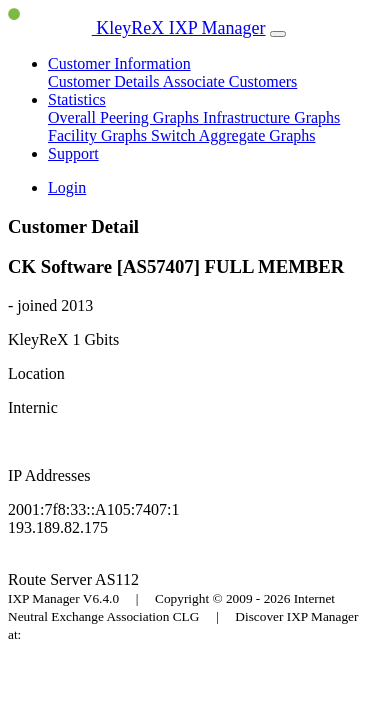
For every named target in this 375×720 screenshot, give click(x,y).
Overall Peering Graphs (125, 117)
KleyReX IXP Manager (137, 28)
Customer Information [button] (119, 63)
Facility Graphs (99, 135)
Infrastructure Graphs (271, 117)
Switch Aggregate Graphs (233, 135)
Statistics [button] (77, 99)
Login (67, 187)
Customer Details (105, 81)
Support (73, 153)
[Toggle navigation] (278, 34)
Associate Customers (230, 81)
